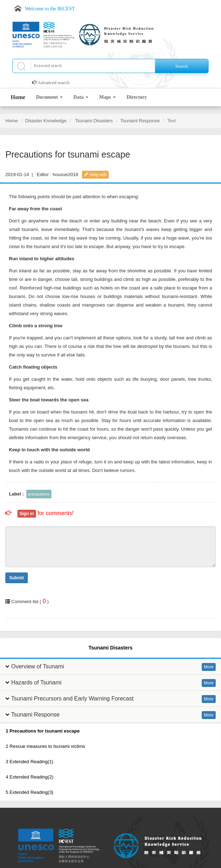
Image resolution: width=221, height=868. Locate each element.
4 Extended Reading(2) (30, 777)
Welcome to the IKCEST (50, 9)
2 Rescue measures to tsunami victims (45, 746)
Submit (17, 578)
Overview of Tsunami (37, 666)
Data (81, 97)
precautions (39, 494)
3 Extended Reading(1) (30, 762)
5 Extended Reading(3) (30, 792)
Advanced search (54, 83)
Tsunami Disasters (94, 121)
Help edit (95, 175)
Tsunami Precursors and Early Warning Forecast (72, 698)
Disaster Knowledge (46, 121)
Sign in (27, 514)
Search (182, 66)
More (209, 667)
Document (49, 97)
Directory (137, 97)
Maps (107, 97)
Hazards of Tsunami (36, 682)
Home (18, 97)
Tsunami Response (140, 121)
